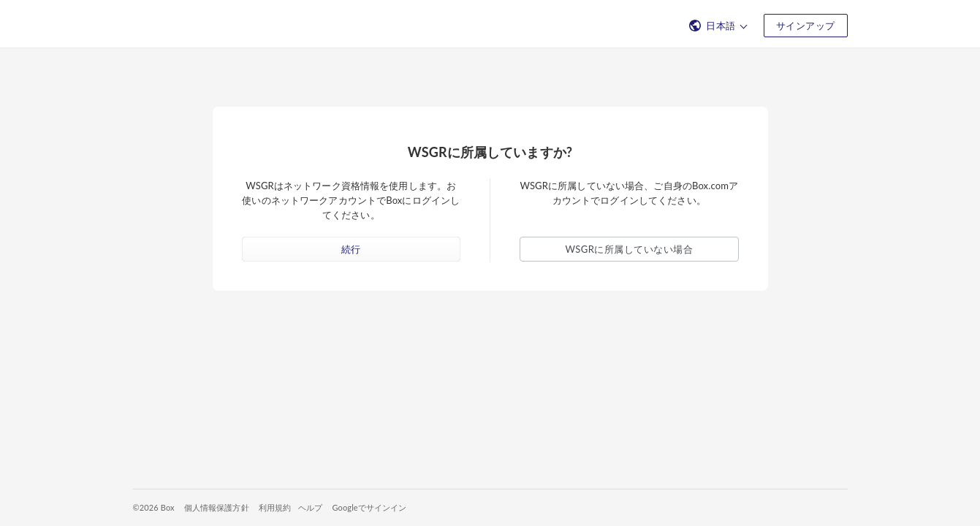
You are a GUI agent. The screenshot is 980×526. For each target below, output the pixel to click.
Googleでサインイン (369, 507)
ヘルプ (310, 507)
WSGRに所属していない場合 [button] (629, 249)
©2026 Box (154, 507)
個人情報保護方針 (217, 507)
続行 (351, 249)
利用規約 (275, 507)
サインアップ (806, 26)
